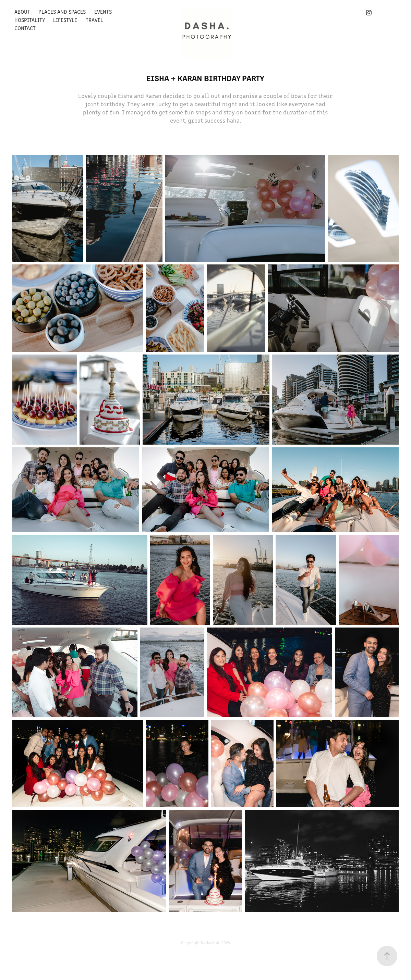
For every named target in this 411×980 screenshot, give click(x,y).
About (22, 11)
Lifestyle (65, 20)
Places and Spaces (62, 11)
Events (103, 11)
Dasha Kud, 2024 (215, 942)
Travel (94, 20)
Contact (25, 28)
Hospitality (30, 20)
